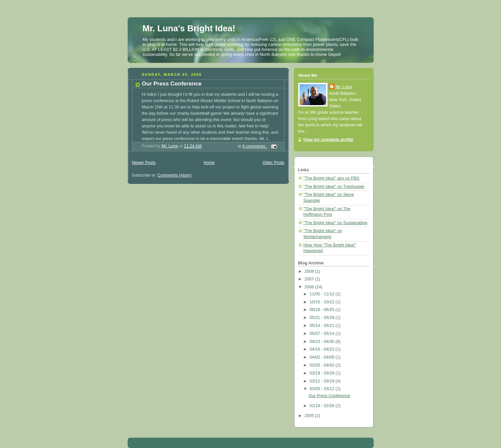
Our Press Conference (172, 84)
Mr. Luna (344, 87)
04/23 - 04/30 (322, 342)
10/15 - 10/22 (322, 302)
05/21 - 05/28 (322, 318)
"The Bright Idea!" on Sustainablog (336, 223)
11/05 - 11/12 (322, 294)
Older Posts (274, 163)
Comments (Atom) (175, 175)
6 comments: (255, 146)
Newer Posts (144, 163)
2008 (310, 271)
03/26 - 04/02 (322, 365)
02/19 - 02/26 (322, 406)
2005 (310, 416)
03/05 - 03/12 (322, 389)
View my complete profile (328, 140)
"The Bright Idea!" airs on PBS (332, 178)
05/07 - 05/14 (322, 334)
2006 (310, 287)
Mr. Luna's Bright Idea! (189, 28)
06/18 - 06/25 (322, 310)
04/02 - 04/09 (322, 357)
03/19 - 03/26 (322, 373)
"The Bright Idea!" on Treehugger (334, 187)
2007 (310, 279)
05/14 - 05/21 (322, 326)
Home (209, 163)
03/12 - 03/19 (322, 381)
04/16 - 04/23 (322, 349)
